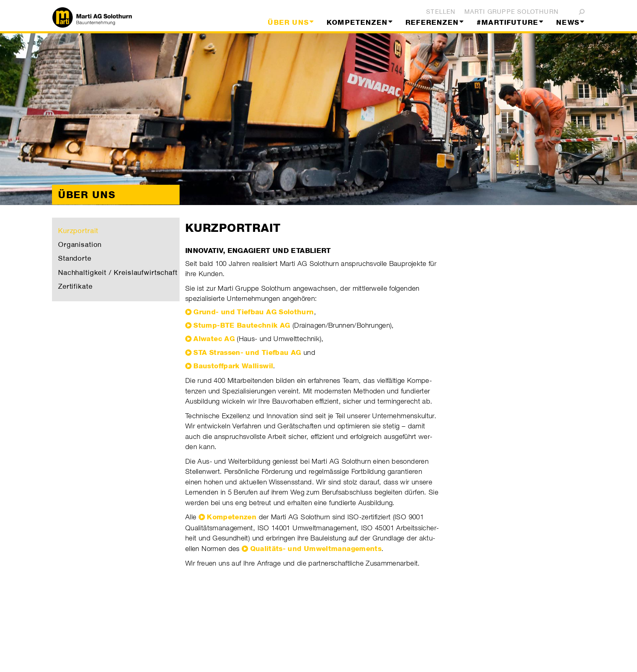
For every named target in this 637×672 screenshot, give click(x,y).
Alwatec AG (214, 339)
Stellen (441, 12)
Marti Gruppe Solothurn (511, 12)
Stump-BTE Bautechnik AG (242, 325)
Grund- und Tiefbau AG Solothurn (253, 312)
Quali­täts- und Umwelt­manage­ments (316, 549)
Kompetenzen (232, 517)
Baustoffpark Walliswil (233, 366)
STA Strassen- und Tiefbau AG (247, 352)
